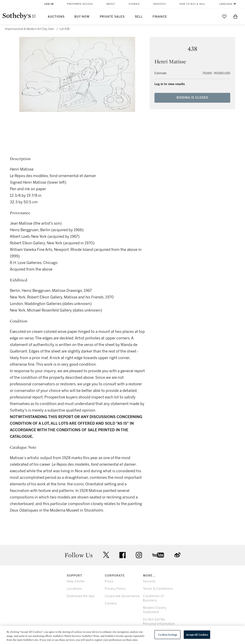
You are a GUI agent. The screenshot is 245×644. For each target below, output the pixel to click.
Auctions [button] (56, 17)
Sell (139, 17)
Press (109, 581)
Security (149, 581)
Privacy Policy (115, 589)
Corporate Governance (122, 596)
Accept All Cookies (197, 634)
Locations (74, 589)
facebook (122, 555)
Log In (49, 4)
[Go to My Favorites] (224, 16)
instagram (139, 555)
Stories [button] (134, 4)
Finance (160, 17)
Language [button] (226, 4)
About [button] (111, 4)
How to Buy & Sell (192, 4)
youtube (158, 555)
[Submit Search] (213, 16)
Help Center (76, 581)
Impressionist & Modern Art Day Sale (29, 29)
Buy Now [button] (82, 17)
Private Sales (112, 17)
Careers (111, 604)
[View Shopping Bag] (235, 16)
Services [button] (159, 4)
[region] (122, 635)
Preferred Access (80, 4)
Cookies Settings (167, 634)
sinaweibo (177, 555)
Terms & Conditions (158, 589)
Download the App (81, 596)
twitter (106, 555)
